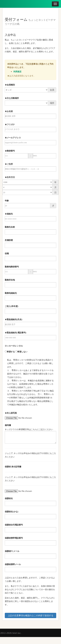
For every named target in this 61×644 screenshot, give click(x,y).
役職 (7, 253)
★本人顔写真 (11, 413)
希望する (10, 352)
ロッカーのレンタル (14, 346)
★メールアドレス (13, 138)
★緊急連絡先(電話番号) (16, 333)
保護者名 (9, 498)
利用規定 (17, 72)
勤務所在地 (10, 280)
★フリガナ (10, 124)
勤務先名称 (10, 227)
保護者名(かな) (12, 512)
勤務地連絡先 (11, 293)
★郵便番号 (10, 151)
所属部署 (9, 240)
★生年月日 (10, 177)
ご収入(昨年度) (12, 306)
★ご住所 (9, 164)
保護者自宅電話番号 (14, 525)
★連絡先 (9, 214)
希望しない (21, 352)
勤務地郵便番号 (12, 267)
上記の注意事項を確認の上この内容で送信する (31, 615)
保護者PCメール (12, 551)
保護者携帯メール (13, 564)
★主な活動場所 (12, 98)
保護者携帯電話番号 (14, 538)
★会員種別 (10, 85)
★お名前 (9, 111)
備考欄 (8, 425)
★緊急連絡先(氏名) (14, 319)
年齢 (7, 201)
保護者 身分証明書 (13, 467)
